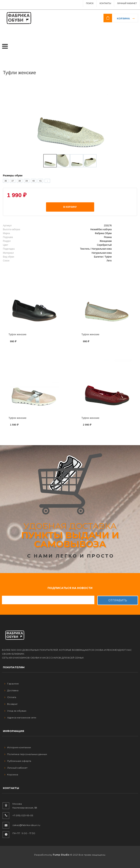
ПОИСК (90, 3)
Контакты (105, 3)
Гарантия (12, 684)
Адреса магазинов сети (20, 718)
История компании (18, 747)
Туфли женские (17, 334)
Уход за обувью (15, 711)
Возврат (11, 704)
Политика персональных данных (26, 754)
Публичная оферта (18, 761)
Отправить (118, 600)
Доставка (11, 690)
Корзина (123, 19)
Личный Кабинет (127, 3)
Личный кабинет (16, 768)
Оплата (10, 697)
